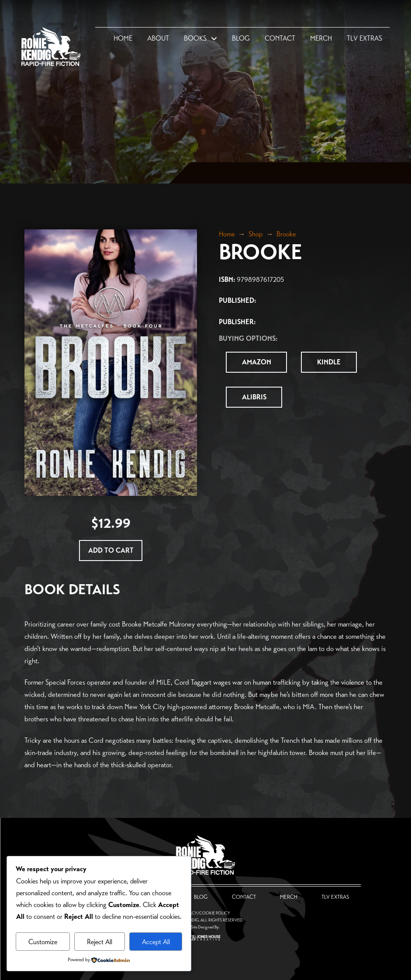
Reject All (100, 942)
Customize (43, 942)
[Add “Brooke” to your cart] (111, 551)
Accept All (156, 942)
